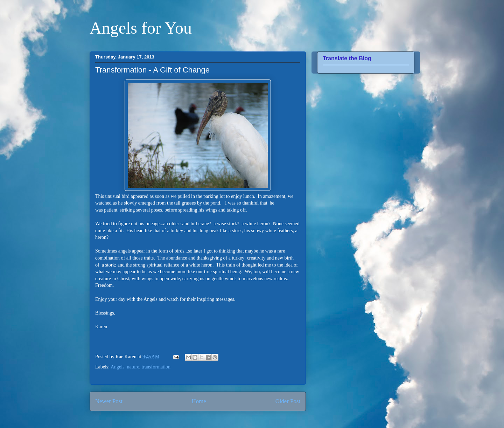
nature (133, 367)
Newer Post (109, 401)
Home (199, 401)
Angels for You (141, 28)
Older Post (288, 401)
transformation (156, 367)
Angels (118, 367)
